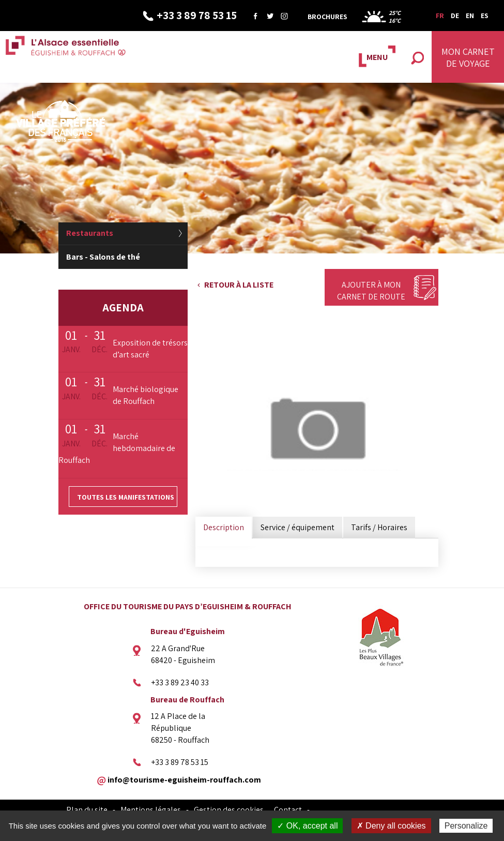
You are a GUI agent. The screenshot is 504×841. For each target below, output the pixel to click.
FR (440, 16)
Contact (288, 810)
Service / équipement (297, 527)
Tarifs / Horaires (379, 527)
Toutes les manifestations (126, 497)
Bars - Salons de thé (103, 257)
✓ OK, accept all (307, 826)
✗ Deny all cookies (391, 826)
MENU (377, 57)
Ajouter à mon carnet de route (371, 291)
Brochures (327, 17)
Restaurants (90, 233)
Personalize (466, 826)
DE (455, 16)
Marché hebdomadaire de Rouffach (117, 448)
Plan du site (87, 810)
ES (485, 16)
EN (470, 16)
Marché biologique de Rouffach (146, 395)
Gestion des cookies (229, 810)
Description (224, 527)
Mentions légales (151, 810)
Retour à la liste (239, 285)
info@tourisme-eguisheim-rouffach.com (184, 779)
